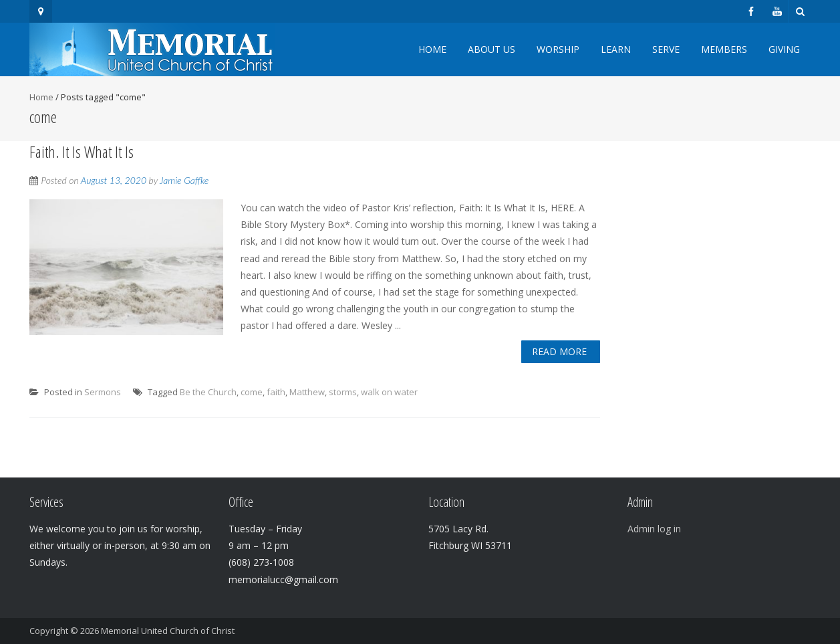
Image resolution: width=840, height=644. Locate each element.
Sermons (103, 392)
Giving (784, 49)
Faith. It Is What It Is (82, 151)
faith (276, 392)
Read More (559, 351)
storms (343, 392)
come (252, 392)
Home (432, 49)
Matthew (307, 392)
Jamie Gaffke (184, 180)
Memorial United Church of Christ (168, 631)
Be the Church (208, 392)
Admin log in (654, 529)
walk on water (389, 392)
